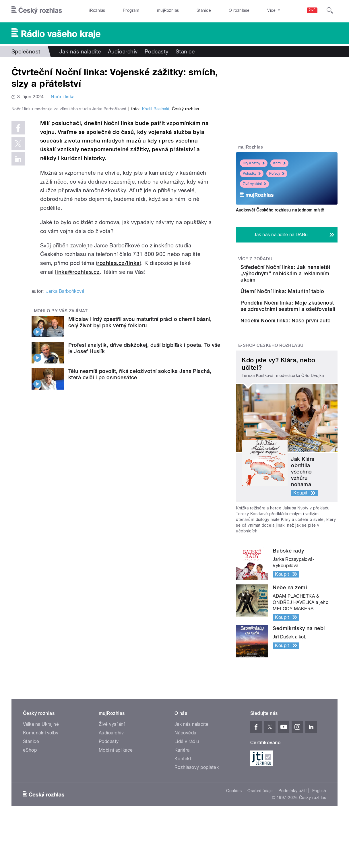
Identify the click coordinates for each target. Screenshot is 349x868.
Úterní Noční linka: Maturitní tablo (295, 301)
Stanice (204, 10)
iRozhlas (97, 10)
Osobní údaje (260, 839)
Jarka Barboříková (65, 409)
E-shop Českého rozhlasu (271, 393)
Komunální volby (41, 781)
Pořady (277, 174)
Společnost (26, 51)
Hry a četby (254, 163)
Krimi (279, 163)
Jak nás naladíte (80, 51)
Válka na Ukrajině (41, 772)
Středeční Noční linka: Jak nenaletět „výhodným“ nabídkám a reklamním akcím (303, 277)
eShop (30, 798)
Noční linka (63, 97)
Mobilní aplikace (116, 798)
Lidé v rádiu (187, 789)
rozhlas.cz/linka (119, 381)
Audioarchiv (123, 51)
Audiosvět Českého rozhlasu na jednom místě (280, 210)
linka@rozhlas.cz (77, 390)
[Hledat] (330, 10)
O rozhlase (239, 10)
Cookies (234, 839)
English (319, 839)
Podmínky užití (292, 839)
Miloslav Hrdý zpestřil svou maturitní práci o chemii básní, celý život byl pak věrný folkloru (140, 440)
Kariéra (182, 798)
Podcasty (157, 51)
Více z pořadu (255, 259)
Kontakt (183, 807)
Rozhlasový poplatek (197, 815)
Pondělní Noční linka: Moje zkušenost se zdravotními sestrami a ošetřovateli (301, 333)
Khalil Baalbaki (156, 227)
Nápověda (185, 781)
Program (131, 10)
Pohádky (252, 174)
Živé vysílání (254, 184)
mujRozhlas (168, 10)
